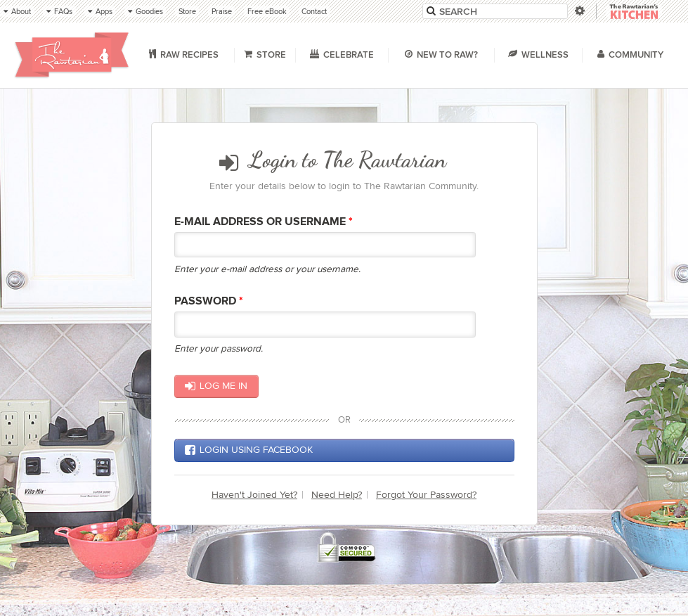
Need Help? (337, 495)
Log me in (216, 386)
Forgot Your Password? (426, 495)
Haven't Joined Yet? (254, 495)
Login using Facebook (249, 450)
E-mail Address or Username (264, 222)
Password (209, 301)
